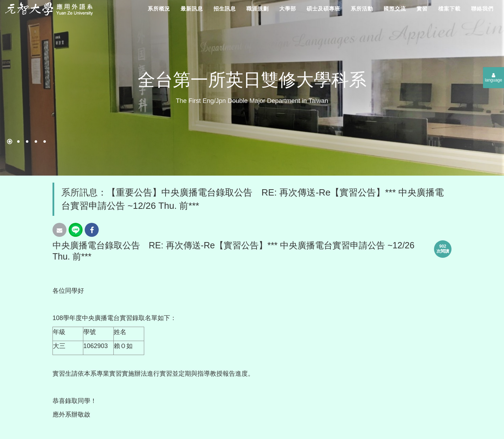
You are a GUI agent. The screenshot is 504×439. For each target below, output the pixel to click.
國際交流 (395, 9)
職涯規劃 (258, 9)
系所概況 (159, 9)
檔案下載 (449, 9)
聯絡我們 (482, 9)
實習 (422, 9)
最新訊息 (192, 9)
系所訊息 (79, 192)
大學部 (288, 9)
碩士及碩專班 (323, 9)
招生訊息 (225, 9)
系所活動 (362, 9)
